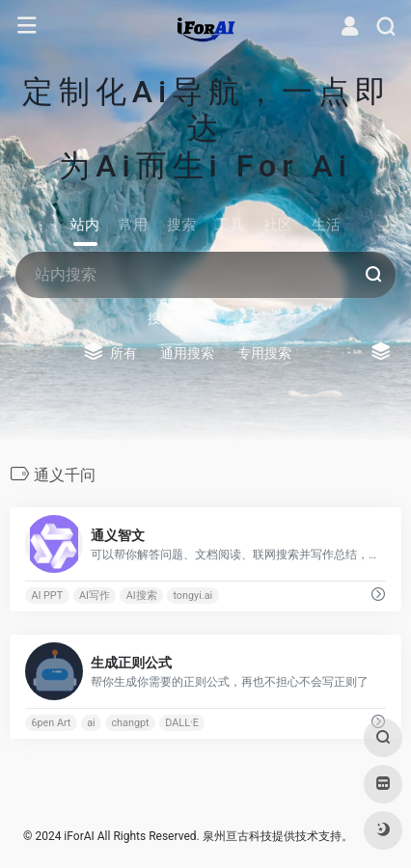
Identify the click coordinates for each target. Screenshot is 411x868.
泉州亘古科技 (237, 836)
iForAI (79, 836)
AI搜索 (142, 596)
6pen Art (51, 723)
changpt (130, 723)
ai (91, 723)
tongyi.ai (192, 596)
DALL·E (182, 723)
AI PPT (47, 596)
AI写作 (95, 596)
